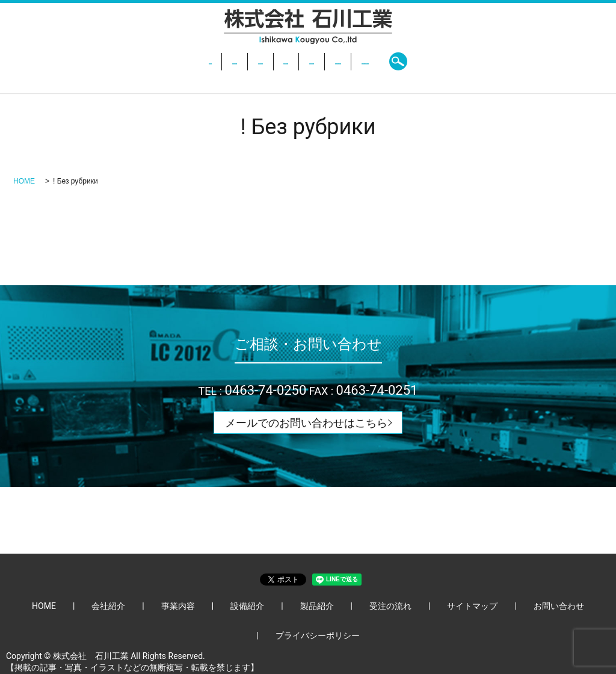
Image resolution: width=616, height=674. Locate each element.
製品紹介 (326, 61)
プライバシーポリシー (318, 635)
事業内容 (217, 61)
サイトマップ (472, 606)
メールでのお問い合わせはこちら (306, 423)
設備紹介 (271, 61)
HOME (113, 61)
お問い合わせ (452, 61)
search (506, 61)
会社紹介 (162, 61)
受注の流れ (384, 61)
